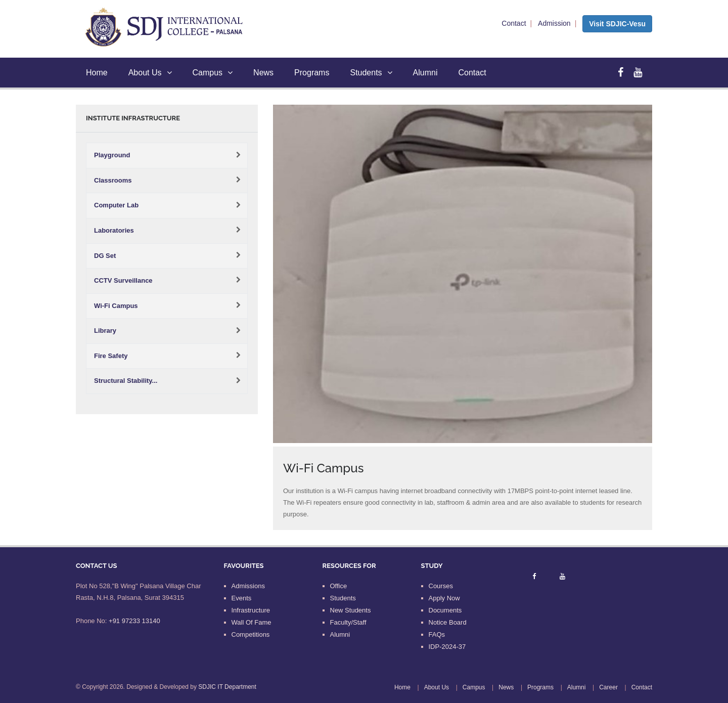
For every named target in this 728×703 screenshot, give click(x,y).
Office (339, 586)
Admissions (248, 586)
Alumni (425, 73)
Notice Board (448, 622)
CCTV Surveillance (123, 280)
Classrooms (113, 180)
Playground (112, 155)
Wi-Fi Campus (116, 306)
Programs (312, 73)
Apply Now (444, 598)
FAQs (437, 634)
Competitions (251, 634)
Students (371, 73)
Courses (441, 586)
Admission (554, 23)
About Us (150, 73)
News (263, 73)
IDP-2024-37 (447, 647)
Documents (445, 610)
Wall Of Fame (252, 622)
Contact (514, 23)
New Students (351, 610)
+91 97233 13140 (134, 621)
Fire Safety (111, 356)
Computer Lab (116, 205)
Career (608, 687)
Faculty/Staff (348, 622)
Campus (213, 73)
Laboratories (114, 230)
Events (242, 598)
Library (105, 331)
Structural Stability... (126, 381)
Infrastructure (251, 610)
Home (97, 73)
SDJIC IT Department (227, 687)
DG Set (105, 256)
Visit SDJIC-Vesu (617, 24)
